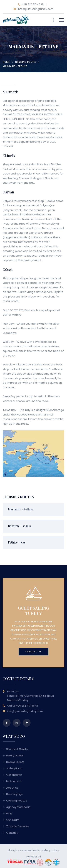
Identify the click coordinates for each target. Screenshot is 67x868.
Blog (9, 813)
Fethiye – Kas (17, 542)
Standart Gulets (17, 749)
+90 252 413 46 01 (31, 4)
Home (6, 62)
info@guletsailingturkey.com (33, 9)
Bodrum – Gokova (20, 526)
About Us (12, 788)
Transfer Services (18, 826)
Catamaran (14, 775)
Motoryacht (14, 781)
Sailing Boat (14, 768)
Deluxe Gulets (15, 762)
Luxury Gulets (15, 755)
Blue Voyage (15, 794)
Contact (12, 833)
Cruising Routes (26, 62)
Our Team (13, 820)
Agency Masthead (18, 807)
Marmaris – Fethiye (21, 509)
